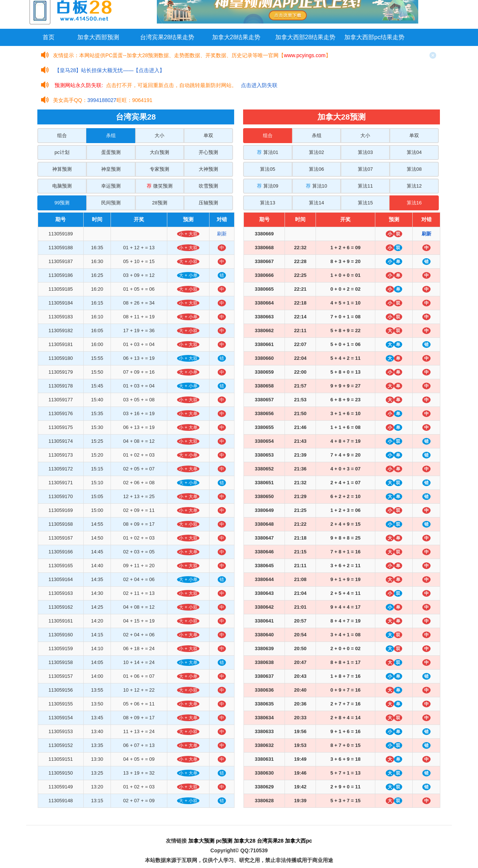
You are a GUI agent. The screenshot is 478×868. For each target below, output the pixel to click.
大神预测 (208, 169)
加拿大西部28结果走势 (305, 37)
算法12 (414, 186)
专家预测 (159, 169)
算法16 (414, 203)
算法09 (268, 186)
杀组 (111, 135)
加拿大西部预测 (98, 37)
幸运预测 (111, 186)
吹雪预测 (208, 186)
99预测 (62, 203)
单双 (208, 135)
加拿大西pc (298, 841)
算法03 (365, 152)
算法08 (414, 169)
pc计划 (62, 152)
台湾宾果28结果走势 (167, 37)
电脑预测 (62, 186)
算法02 (316, 152)
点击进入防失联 (259, 85)
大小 (159, 135)
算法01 (268, 152)
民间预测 (111, 203)
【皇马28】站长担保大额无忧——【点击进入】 (110, 70)
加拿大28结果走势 (236, 37)
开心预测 (208, 152)
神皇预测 (111, 169)
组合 (62, 135)
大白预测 (159, 152)
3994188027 (102, 100)
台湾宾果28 (270, 841)
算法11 (365, 186)
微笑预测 (160, 186)
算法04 (414, 152)
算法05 (267, 169)
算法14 (316, 203)
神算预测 (62, 169)
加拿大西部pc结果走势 (374, 37)
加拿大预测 (201, 841)
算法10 (316, 186)
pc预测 (224, 841)
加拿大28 (245, 841)
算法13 (267, 203)
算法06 (316, 169)
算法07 (365, 169)
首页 (49, 37)
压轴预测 (208, 203)
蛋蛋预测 (111, 152)
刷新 (222, 234)
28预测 (159, 203)
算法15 (365, 203)
